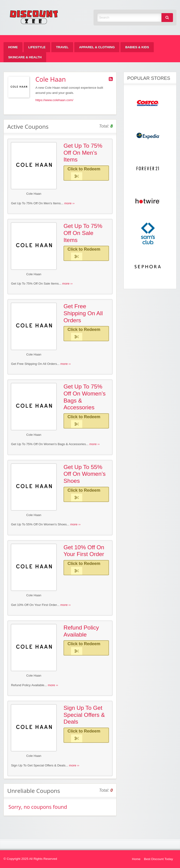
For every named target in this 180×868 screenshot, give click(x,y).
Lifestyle (37, 47)
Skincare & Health (25, 57)
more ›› (69, 203)
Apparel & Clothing (97, 47)
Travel (62, 47)
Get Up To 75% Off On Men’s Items (83, 153)
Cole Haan (34, 194)
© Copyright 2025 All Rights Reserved (30, 859)
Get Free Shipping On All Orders (83, 313)
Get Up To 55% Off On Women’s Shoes (85, 474)
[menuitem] (13, 47)
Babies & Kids (137, 47)
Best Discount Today (158, 859)
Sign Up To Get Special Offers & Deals (84, 715)
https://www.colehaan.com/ (54, 100)
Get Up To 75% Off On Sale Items (83, 233)
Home (13, 47)
